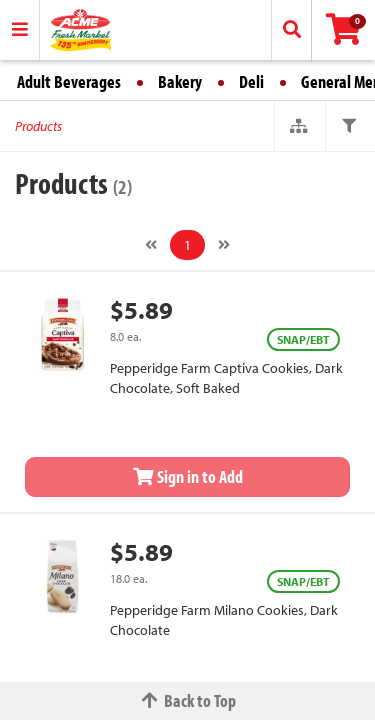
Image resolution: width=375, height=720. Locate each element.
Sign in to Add (188, 476)
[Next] (224, 245)
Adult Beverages (69, 81)
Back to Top (188, 700)
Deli (251, 81)
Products (38, 126)
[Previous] (151, 245)
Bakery (180, 81)
